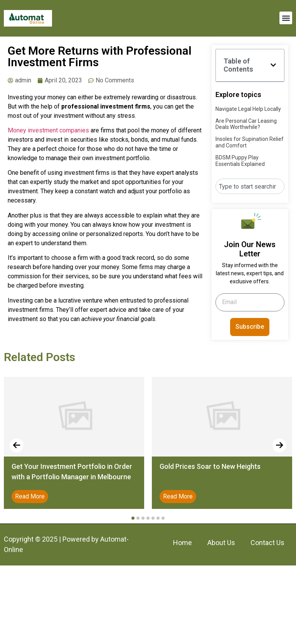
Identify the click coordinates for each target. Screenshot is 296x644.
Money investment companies (48, 130)
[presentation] (17, 445)
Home (182, 543)
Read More (30, 496)
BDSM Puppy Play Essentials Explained (240, 161)
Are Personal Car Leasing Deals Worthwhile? (246, 124)
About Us (221, 543)
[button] (286, 18)
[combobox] (250, 186)
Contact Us (267, 543)
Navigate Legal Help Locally (248, 109)
